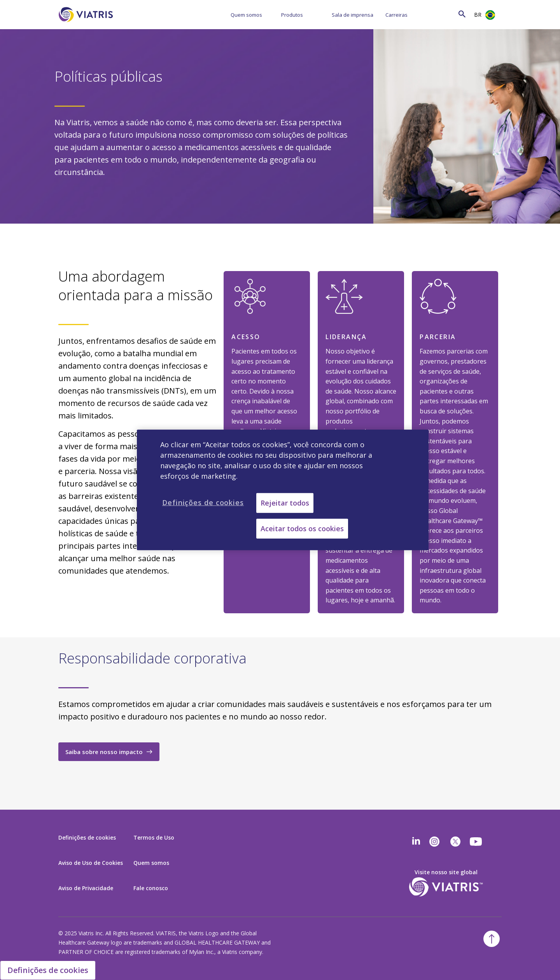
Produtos (292, 15)
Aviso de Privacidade (86, 888)
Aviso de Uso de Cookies (91, 863)
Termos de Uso (154, 837)
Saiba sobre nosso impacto (104, 752)
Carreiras (396, 15)
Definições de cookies (87, 837)
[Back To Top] (492, 939)
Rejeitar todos (285, 503)
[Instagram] (434, 842)
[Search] (447, 14)
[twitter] (455, 842)
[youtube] (476, 842)
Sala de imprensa (353, 15)
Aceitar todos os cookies (302, 528)
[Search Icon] (462, 14)
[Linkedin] (416, 842)
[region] (283, 490)
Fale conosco (151, 888)
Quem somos (246, 15)
